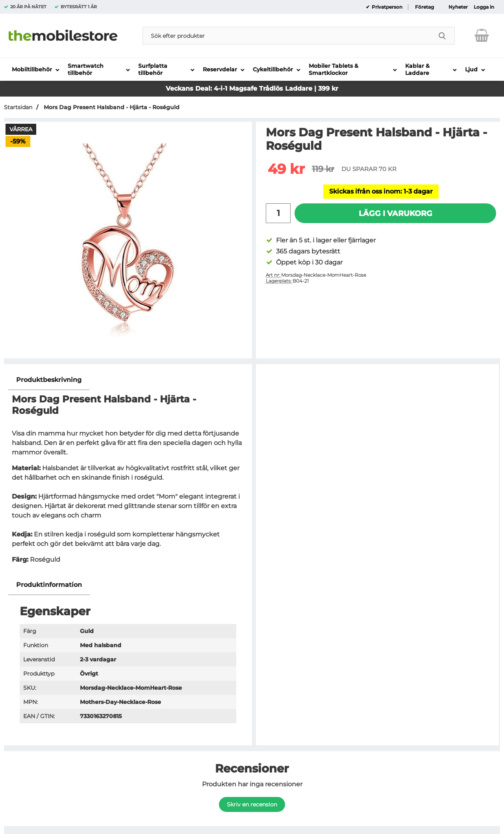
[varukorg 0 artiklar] (482, 35)
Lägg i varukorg (396, 213)
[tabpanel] (128, 472)
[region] (128, 380)
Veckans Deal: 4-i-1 (197, 88)
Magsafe (244, 88)
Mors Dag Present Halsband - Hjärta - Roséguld (111, 107)
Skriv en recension (252, 804)
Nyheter (458, 7)
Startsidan (18, 107)
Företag (424, 7)
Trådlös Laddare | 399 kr (299, 88)
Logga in (484, 7)
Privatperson (386, 7)
